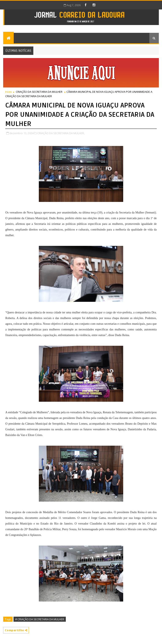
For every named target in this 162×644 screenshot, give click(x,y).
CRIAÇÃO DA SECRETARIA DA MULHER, (61, 133)
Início (9, 92)
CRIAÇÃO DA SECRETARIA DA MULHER (39, 92)
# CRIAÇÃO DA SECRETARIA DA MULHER (40, 619)
